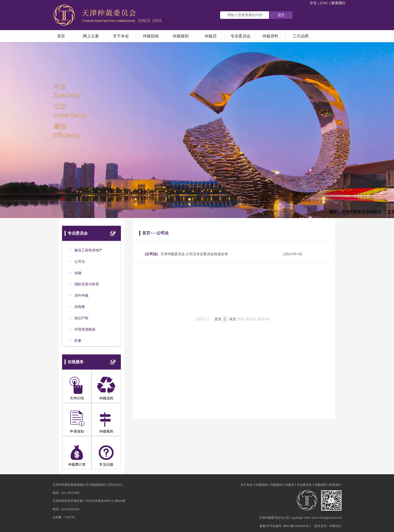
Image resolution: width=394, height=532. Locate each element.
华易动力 (335, 526)
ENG (324, 3)
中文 (313, 3)
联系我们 (338, 3)
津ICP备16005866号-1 (297, 526)
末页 (233, 319)
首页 (146, 233)
